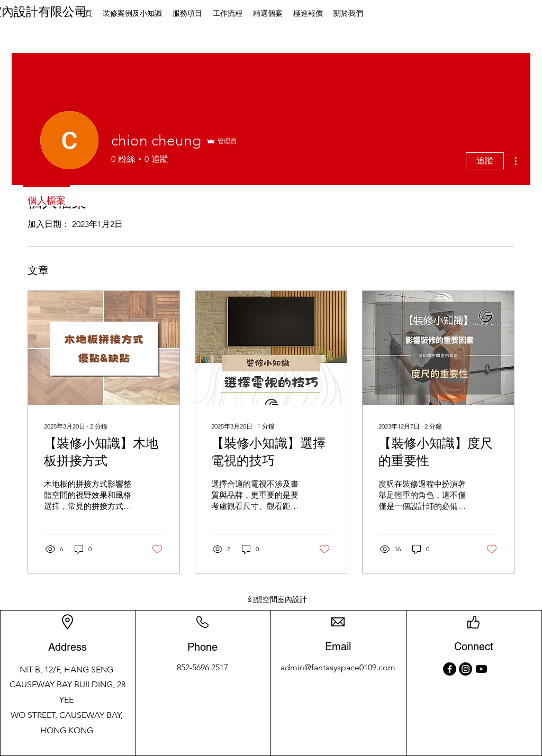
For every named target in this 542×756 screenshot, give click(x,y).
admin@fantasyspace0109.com (338, 667)
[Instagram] (466, 669)
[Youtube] (481, 669)
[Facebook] (450, 669)
